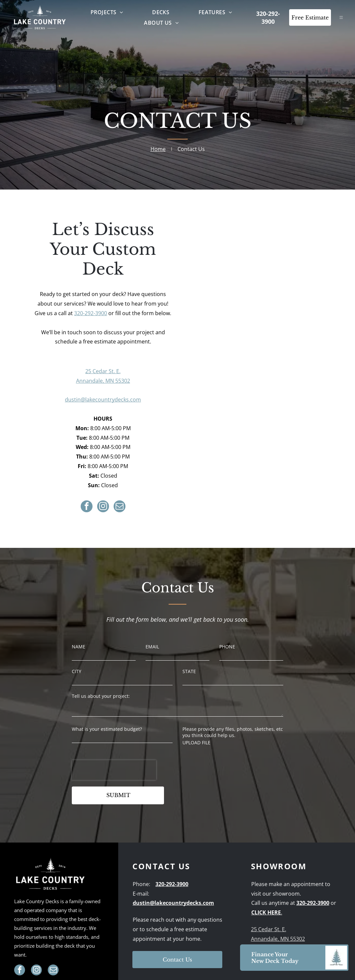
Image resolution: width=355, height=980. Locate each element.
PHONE (227, 647)
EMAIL (152, 647)
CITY (77, 671)
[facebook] (87, 507)
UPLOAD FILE (196, 742)
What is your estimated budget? (107, 729)
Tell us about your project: (101, 696)
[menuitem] (107, 12)
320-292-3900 (91, 313)
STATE (189, 671)
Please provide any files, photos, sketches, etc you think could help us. (233, 732)
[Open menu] (341, 17)
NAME (79, 647)
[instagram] (103, 507)
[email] (120, 507)
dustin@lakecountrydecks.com (103, 400)
